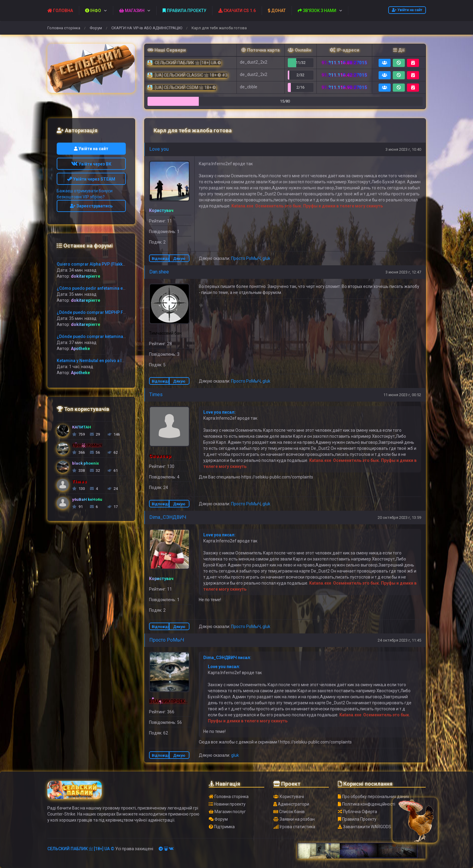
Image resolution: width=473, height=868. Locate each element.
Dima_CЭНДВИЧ (168, 517)
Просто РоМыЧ (246, 258)
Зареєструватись (91, 206)
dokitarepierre (86, 276)
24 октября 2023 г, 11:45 (399, 640)
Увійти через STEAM (91, 179)
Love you (159, 149)
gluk (266, 258)
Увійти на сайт (407, 10)
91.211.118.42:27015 (344, 75)
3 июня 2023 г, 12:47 (403, 272)
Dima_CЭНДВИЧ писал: (227, 658)
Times (156, 395)
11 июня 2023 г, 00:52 (402, 395)
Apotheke (80, 349)
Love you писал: (219, 412)
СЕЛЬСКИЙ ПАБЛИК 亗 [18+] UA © (81, 849)
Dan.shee (159, 272)
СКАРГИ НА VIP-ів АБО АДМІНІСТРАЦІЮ (147, 28)
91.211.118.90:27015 (344, 87)
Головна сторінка (64, 28)
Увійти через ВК (91, 164)
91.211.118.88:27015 (344, 63)
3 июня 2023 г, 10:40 (403, 149)
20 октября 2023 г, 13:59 (399, 518)
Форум (96, 28)
